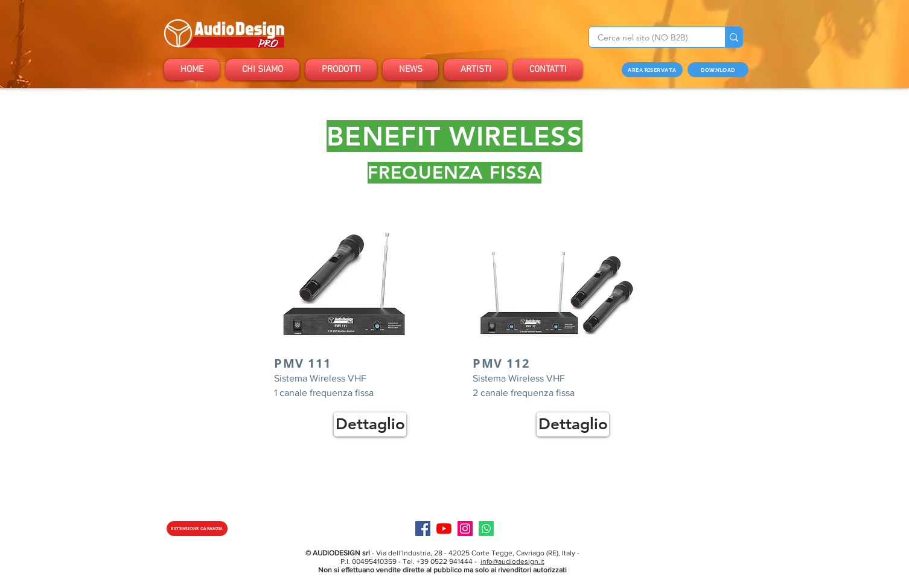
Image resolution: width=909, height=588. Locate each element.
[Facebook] (423, 529)
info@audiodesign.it (512, 561)
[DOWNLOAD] (718, 70)
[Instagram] (465, 529)
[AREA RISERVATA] (652, 70)
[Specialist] (486, 529)
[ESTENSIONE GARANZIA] (197, 529)
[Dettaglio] (370, 424)
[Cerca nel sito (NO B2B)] (649, 38)
